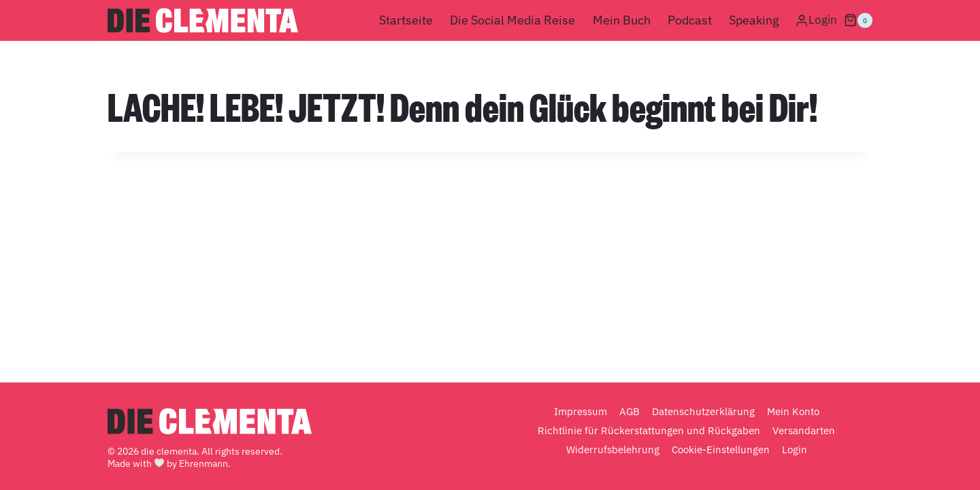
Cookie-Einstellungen (721, 450)
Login (795, 450)
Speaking (754, 20)
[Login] (816, 20)
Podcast (690, 20)
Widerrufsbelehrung (613, 450)
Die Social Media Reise (512, 20)
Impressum (581, 411)
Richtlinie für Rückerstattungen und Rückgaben (649, 430)
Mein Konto (793, 411)
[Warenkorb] (858, 20)
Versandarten (804, 430)
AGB (630, 411)
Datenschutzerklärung (703, 411)
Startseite (406, 20)
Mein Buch (622, 20)
